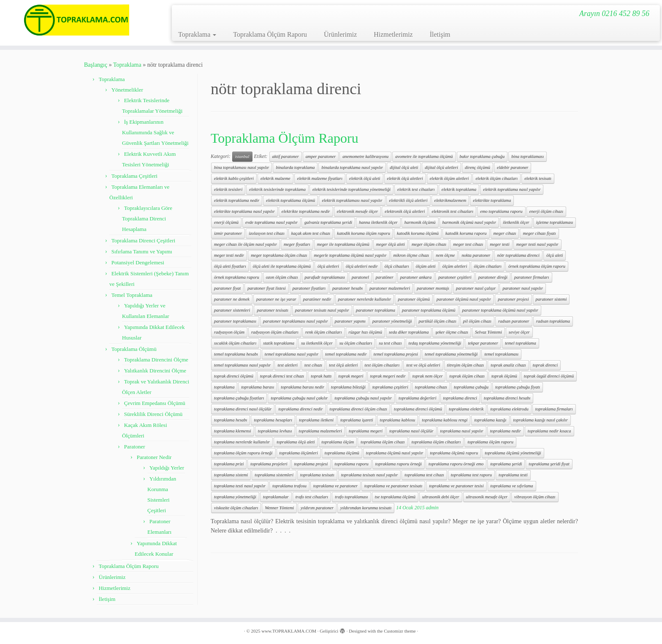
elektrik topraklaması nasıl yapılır (352, 200)
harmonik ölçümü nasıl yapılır (469, 222)
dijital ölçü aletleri (441, 167)
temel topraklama (521, 343)
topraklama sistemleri (274, 475)
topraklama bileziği (348, 387)
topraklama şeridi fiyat (549, 464)
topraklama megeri (366, 431)
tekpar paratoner (483, 343)
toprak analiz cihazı (508, 365)
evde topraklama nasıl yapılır (271, 222)
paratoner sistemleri (232, 310)
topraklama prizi (229, 464)
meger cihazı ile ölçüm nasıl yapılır (246, 244)
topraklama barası (258, 387)
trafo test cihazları (312, 497)
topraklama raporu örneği (399, 464)
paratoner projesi (513, 299)
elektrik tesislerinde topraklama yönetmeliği (351, 189)
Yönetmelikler (127, 90)
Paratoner (135, 447)
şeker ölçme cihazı (452, 332)
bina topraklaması (528, 156)
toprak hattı (321, 376)
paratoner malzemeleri (390, 288)
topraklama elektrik (466, 409)
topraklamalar (276, 497)
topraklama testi (513, 475)
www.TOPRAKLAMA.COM (289, 631)
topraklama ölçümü (342, 453)
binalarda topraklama (295, 167)
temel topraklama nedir (346, 354)
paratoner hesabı (347, 288)
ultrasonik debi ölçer (441, 497)
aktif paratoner (286, 156)
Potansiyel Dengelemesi (138, 262)
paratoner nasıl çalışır (476, 288)
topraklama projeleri (269, 464)
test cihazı (313, 365)
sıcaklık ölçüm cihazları (235, 343)
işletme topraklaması (555, 222)
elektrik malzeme (275, 178)
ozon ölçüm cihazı (282, 277)
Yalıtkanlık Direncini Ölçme (155, 371)
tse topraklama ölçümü (395, 497)
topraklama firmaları (554, 409)
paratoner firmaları (532, 277)
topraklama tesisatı (317, 475)
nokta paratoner (476, 255)
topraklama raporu (352, 464)
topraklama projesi (311, 464)
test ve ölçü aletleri (423, 365)
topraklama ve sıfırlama (512, 486)
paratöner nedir (317, 299)
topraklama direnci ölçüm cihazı (358, 409)
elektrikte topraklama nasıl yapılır (244, 211)
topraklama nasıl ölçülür (411, 431)
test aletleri (288, 365)
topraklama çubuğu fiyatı (518, 387)
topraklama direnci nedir (300, 409)
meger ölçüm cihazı (429, 244)
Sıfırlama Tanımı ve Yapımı (142, 251)
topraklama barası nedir (303, 387)
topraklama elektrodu (509, 409)
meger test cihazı (468, 244)
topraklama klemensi (233, 431)
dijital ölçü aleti (404, 167)
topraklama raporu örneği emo (456, 464)
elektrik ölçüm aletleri (449, 178)
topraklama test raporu (471, 475)
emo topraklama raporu (501, 211)
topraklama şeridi (506, 464)
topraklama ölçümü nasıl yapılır (395, 453)
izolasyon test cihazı (267, 233)
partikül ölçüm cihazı (438, 321)
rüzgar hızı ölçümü (365, 332)
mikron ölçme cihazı (411, 255)
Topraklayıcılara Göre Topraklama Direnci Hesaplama (147, 219)
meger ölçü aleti (391, 244)
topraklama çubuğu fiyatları (239, 398)
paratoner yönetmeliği (392, 321)
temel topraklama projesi (396, 354)
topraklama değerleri (418, 398)
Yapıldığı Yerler (167, 468)
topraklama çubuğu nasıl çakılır (299, 398)
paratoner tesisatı (272, 310)
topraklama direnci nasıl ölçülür (243, 409)
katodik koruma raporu (466, 233)
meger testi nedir (229, 255)
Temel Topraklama (132, 295)
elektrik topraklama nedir (237, 200)
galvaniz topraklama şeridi (328, 222)
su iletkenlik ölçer (317, 343)
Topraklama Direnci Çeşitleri (143, 240)
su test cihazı (390, 343)
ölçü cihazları (397, 266)
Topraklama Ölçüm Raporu (270, 34)
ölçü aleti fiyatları (230, 266)
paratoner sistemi (551, 299)
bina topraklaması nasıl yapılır (241, 167)
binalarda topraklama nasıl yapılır (352, 167)
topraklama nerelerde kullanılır (242, 442)
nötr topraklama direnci (518, 255)
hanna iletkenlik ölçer (378, 222)
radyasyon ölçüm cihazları (275, 332)
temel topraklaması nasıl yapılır (242, 365)
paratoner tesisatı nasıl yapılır (322, 310)
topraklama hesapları (273, 420)
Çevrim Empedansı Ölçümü (155, 403)
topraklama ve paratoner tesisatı (393, 486)
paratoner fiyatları (309, 288)
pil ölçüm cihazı (477, 321)
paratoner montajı (433, 288)
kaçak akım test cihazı (311, 233)
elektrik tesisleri (228, 189)
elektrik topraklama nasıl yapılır (512, 189)
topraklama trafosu (289, 486)
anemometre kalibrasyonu (365, 156)
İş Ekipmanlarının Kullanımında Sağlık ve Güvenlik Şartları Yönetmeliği (155, 132)
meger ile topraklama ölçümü (343, 244)
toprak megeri (351, 376)
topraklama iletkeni (316, 420)
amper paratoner (321, 156)
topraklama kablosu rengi (445, 420)
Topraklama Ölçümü (134, 349)
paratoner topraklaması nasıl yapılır (296, 321)
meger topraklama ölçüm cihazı (279, 255)
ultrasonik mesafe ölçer (487, 497)
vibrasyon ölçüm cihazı (535, 497)
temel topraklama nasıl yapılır (292, 354)
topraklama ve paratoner (335, 486)
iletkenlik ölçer (516, 222)
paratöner (385, 277)
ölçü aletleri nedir (362, 266)
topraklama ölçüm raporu (490, 442)
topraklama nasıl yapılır (462, 431)
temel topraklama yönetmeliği (451, 354)
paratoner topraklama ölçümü (429, 310)
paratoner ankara (416, 277)
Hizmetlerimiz (393, 34)
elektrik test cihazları (416, 189)
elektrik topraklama (459, 189)
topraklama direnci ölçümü (418, 409)
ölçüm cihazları (488, 266)
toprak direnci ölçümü (234, 376)
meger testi (499, 244)
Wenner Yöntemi (279, 508)
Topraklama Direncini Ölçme (156, 360)
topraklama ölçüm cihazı (383, 442)
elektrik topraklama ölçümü (290, 200)
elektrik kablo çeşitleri (234, 178)
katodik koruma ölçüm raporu (364, 233)
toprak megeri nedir (388, 376)
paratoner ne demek (232, 299)
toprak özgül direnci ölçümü (549, 376)
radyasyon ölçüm (229, 332)
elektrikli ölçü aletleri (408, 200)
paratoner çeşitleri (455, 277)
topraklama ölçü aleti (296, 442)
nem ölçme (445, 255)
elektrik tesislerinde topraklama (277, 189)
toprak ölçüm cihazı (467, 376)
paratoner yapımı (350, 321)
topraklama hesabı (231, 420)
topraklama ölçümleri (299, 453)
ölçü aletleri (328, 266)
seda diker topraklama (409, 332)
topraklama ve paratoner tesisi (456, 486)
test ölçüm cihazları (382, 365)
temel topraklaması (501, 354)
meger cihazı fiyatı (539, 233)
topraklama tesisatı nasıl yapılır (369, 475)
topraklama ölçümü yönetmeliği (513, 453)
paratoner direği (493, 277)
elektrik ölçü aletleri (405, 178)
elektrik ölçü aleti (365, 178)
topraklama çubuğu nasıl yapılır (363, 398)
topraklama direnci (460, 398)
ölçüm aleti (426, 266)
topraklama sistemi (231, 475)
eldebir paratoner (513, 167)
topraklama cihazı (431, 387)
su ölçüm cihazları (356, 343)
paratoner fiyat (227, 288)
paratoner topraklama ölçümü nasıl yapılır (500, 310)
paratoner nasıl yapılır (523, 288)
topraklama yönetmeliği (235, 497)
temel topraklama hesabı (236, 354)
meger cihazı (505, 233)
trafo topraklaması (351, 497)
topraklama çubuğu (471, 387)
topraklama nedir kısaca (549, 431)
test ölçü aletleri (343, 365)
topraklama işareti (357, 420)
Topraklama (197, 34)
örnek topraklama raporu (237, 277)
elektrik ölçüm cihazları (496, 178)
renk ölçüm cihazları (324, 332)
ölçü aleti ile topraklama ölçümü (282, 266)
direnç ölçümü (478, 167)
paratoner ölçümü (414, 299)
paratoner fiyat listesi (266, 288)
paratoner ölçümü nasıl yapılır (464, 299)
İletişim (440, 34)
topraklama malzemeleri (320, 431)
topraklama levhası (275, 431)
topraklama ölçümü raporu (454, 453)
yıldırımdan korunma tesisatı (366, 508)
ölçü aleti (555, 255)
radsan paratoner (514, 321)
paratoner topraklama (376, 310)
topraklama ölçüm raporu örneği (243, 453)
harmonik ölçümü (420, 222)
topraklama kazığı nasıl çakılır (541, 420)
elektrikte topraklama (492, 200)
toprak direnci (545, 365)
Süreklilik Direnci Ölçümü (153, 414)
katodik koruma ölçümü (418, 233)
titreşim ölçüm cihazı (466, 365)
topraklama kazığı (490, 420)
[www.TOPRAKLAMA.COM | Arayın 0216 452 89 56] (76, 20)
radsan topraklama (553, 321)
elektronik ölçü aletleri (405, 211)
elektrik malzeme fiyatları (320, 178)
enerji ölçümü (226, 222)
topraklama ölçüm (338, 442)
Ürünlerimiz (340, 34)
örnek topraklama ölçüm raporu (537, 266)
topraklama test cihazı (424, 475)
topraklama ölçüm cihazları (436, 442)
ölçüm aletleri (455, 266)
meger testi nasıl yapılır (537, 244)
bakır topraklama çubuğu (482, 156)
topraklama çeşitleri (390, 387)
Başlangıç (96, 65)
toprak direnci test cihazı (282, 376)
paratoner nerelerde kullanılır (365, 299)
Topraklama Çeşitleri (134, 176)
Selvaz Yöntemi (488, 332)
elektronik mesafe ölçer (358, 211)
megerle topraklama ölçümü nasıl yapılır (350, 255)
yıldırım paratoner (317, 508)
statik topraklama (279, 343)
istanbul (242, 156)
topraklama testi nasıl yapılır (240, 486)
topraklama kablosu (398, 420)
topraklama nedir (506, 431)
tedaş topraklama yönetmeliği (435, 343)
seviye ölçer (519, 332)
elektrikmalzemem (450, 200)
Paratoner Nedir (154, 457)
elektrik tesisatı (538, 178)
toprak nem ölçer (428, 376)
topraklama (224, 387)
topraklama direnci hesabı (507, 398)
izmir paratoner (228, 233)
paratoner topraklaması (235, 321)
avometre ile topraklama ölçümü (424, 156)
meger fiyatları (297, 244)
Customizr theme (400, 631)
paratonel (360, 277)
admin (432, 508)
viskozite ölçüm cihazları (236, 508)
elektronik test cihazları (452, 211)
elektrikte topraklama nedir (306, 211)
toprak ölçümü (504, 376)
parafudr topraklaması (325, 277)
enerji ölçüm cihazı (546, 211)
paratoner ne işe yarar (276, 299)
